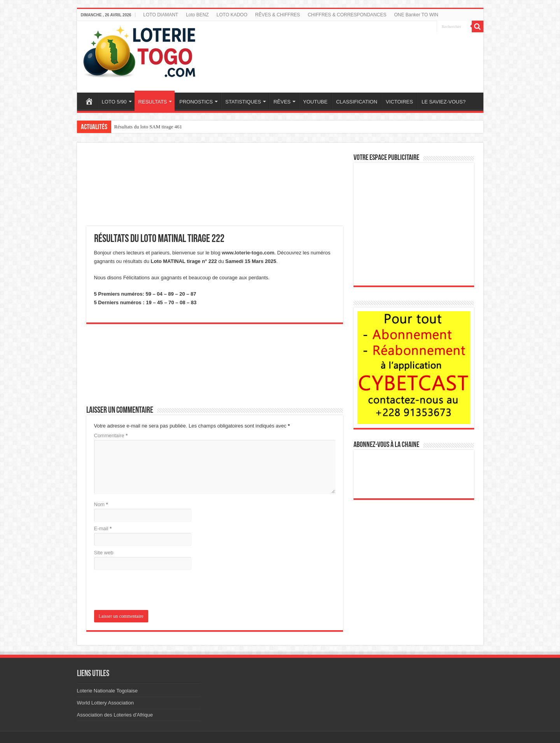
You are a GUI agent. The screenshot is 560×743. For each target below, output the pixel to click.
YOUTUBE (315, 102)
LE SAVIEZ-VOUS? (444, 102)
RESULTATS (153, 102)
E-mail (103, 528)
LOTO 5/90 (114, 102)
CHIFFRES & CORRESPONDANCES (347, 15)
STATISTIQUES (243, 102)
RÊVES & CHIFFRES (277, 15)
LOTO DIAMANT (161, 15)
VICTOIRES (399, 102)
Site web (104, 553)
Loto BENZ (197, 15)
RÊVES (282, 102)
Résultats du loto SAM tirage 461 (148, 127)
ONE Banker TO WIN (416, 15)
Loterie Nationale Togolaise (108, 691)
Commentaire (111, 435)
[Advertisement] (351, 52)
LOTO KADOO (232, 15)
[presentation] (147, 591)
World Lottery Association (105, 703)
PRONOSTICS (196, 102)
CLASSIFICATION (357, 102)
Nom (101, 504)
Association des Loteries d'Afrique (115, 715)
